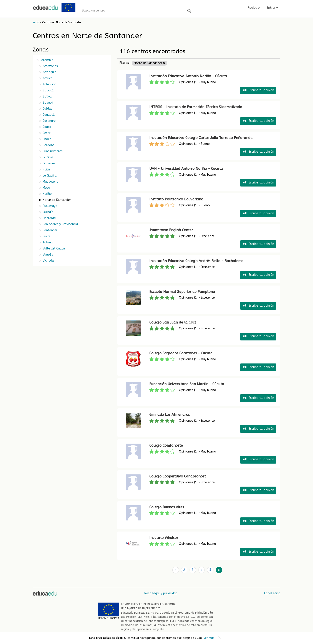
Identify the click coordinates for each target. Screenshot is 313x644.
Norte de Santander (150, 63)
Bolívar (47, 97)
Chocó (47, 139)
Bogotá (48, 90)
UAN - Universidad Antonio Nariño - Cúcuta (186, 169)
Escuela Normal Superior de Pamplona (182, 292)
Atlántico (49, 84)
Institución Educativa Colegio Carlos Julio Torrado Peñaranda (201, 138)
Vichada (48, 261)
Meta (46, 188)
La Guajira (49, 176)
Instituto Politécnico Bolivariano (176, 199)
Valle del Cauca (53, 249)
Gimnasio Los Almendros (170, 415)
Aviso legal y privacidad (161, 593)
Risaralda (49, 218)
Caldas (47, 109)
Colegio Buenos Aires (167, 507)
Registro (254, 8)
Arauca (47, 78)
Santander (50, 230)
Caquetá (48, 115)
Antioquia (49, 72)
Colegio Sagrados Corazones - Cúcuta (181, 353)
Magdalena (50, 182)
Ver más (209, 638)
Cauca (46, 127)
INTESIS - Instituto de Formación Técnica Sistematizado (196, 107)
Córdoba (48, 145)
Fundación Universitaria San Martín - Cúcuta (187, 384)
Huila (46, 169)
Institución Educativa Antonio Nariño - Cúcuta (188, 76)
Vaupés (47, 255)
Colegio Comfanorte (166, 445)
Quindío (48, 212)
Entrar (272, 8)
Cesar (46, 133)
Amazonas (50, 66)
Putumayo (50, 206)
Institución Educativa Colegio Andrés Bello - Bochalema (196, 261)
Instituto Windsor (164, 538)
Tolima (47, 242)
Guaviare (48, 163)
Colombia (46, 60)
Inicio (36, 22)
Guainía (47, 157)
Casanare (49, 121)
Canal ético (272, 593)
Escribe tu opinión (258, 90)
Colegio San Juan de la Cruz (173, 322)
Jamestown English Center (171, 230)
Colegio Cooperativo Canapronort (178, 476)
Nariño (47, 194)
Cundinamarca (52, 151)
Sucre (46, 236)
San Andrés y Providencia (60, 224)
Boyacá (47, 103)
